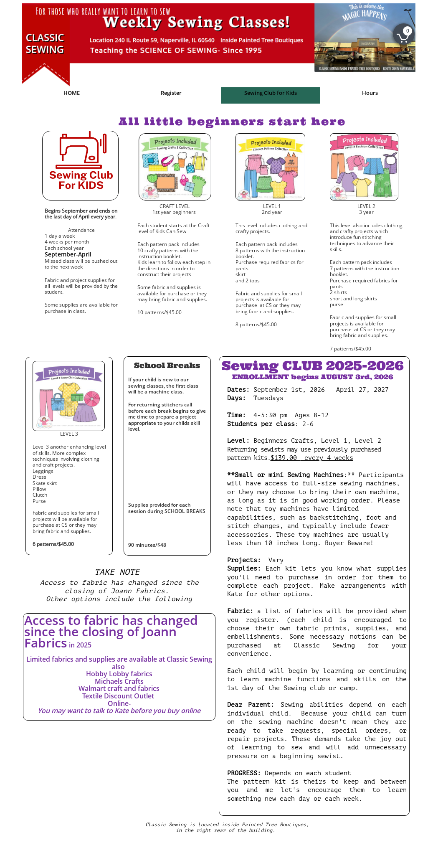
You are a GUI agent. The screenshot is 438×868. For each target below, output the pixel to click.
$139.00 (286, 458)
